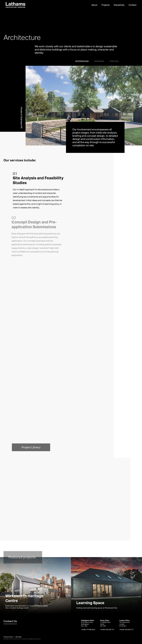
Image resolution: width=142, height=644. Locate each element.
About (94, 5)
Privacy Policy (8, 637)
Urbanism (99, 61)
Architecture (82, 61)
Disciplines (119, 5)
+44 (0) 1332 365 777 (107, 629)
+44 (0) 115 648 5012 (88, 629)
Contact (132, 5)
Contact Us (10, 621)
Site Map (18, 637)
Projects (106, 5)
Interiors (114, 61)
